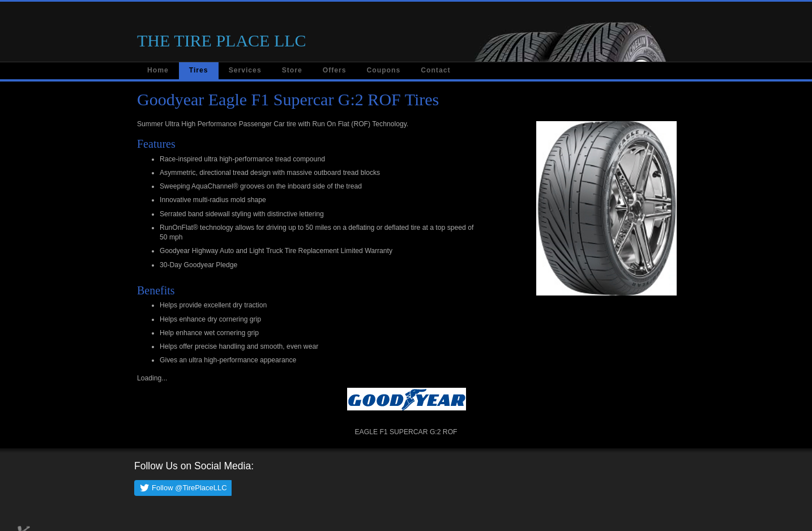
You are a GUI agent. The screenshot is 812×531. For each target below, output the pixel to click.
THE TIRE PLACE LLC (222, 40)
